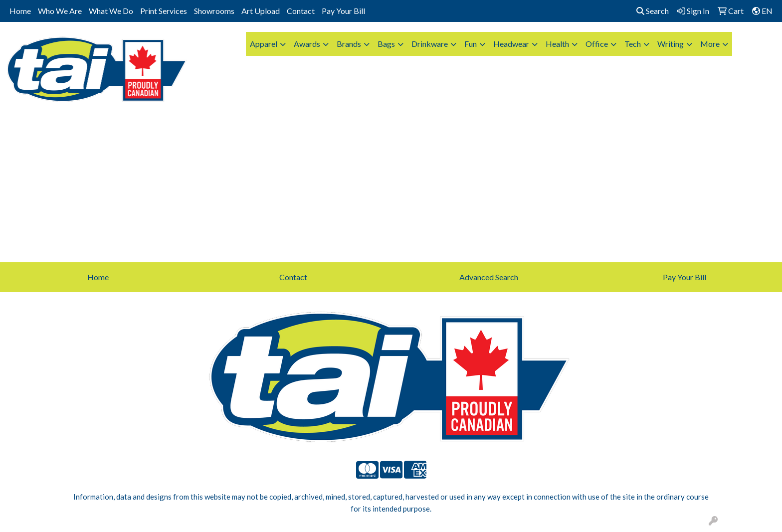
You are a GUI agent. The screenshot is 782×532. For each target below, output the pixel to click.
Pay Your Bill (343, 11)
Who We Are (60, 11)
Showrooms (214, 11)
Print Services (164, 11)
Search (653, 11)
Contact (301, 11)
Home (20, 11)
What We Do (111, 11)
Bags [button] (386, 44)
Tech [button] (633, 44)
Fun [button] (471, 44)
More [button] (710, 44)
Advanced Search (489, 277)
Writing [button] (671, 44)
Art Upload (261, 11)
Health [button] (557, 44)
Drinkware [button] (430, 44)
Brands (349, 44)
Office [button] (597, 44)
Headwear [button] (511, 44)
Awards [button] (307, 44)
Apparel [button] (264, 44)
